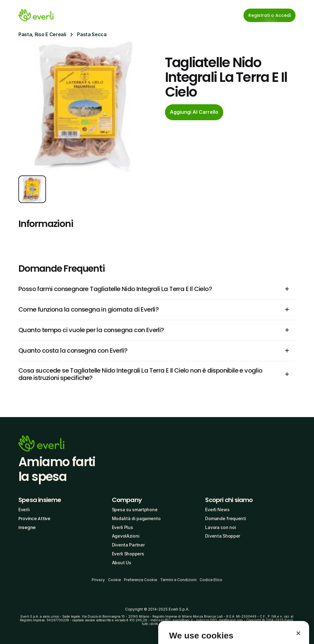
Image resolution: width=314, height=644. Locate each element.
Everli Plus (123, 527)
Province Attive (34, 519)
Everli (24, 510)
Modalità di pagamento (136, 518)
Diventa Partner (128, 545)
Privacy (98, 580)
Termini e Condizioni (178, 580)
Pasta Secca (92, 34)
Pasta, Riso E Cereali (42, 34)
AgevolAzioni (126, 536)
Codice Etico (211, 580)
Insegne (27, 527)
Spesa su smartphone (135, 510)
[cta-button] (194, 112)
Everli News (217, 510)
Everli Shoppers (128, 554)
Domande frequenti (226, 518)
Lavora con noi (220, 527)
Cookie (114, 580)
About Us (122, 563)
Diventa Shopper (223, 536)
